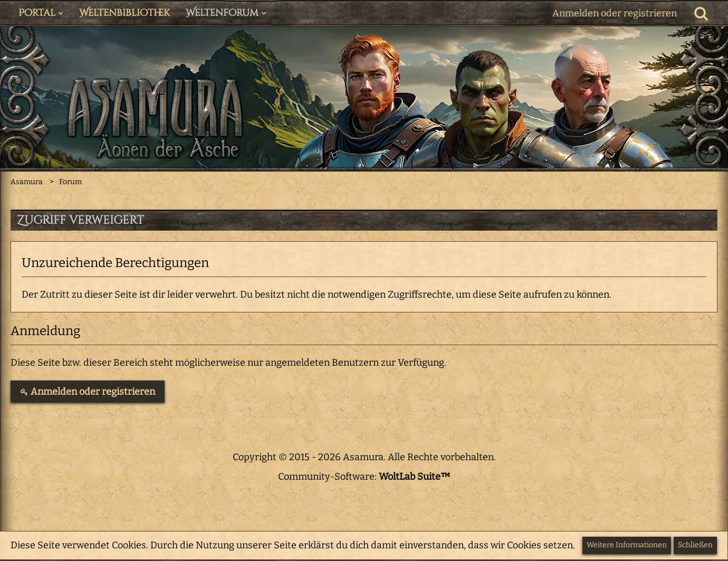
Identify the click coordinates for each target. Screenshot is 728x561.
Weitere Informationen (627, 545)
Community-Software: (364, 477)
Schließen (695, 545)
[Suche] (701, 13)
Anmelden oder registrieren (615, 13)
